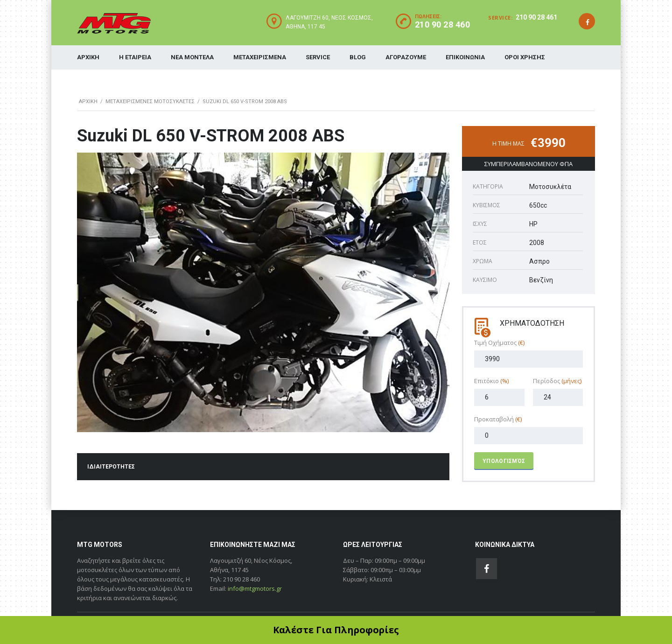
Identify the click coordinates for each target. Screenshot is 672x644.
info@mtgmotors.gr (255, 588)
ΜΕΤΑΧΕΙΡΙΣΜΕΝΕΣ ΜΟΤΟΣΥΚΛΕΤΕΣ (150, 101)
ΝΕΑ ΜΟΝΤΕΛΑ (192, 57)
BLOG (358, 57)
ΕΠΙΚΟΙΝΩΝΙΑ (465, 57)
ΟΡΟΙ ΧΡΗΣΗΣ (525, 57)
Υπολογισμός (504, 461)
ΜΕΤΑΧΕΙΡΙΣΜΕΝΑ (260, 57)
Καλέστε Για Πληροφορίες (336, 630)
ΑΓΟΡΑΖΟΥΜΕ (406, 57)
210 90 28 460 (443, 24)
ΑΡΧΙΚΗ (88, 57)
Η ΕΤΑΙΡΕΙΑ (135, 57)
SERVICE (318, 57)
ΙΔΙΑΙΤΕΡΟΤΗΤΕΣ (111, 467)
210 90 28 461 (536, 17)
